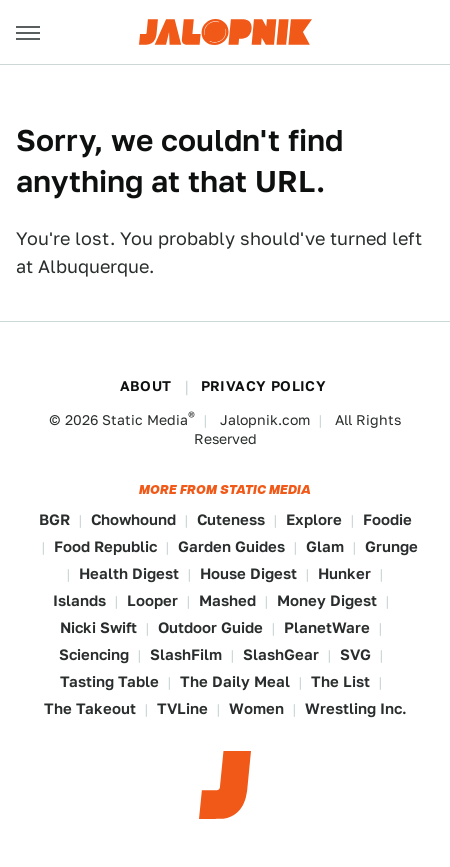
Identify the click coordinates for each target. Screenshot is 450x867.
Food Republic (105, 546)
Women (256, 708)
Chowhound (133, 519)
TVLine (182, 708)
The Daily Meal (235, 681)
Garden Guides (231, 546)
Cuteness (231, 519)
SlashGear (281, 654)
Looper (152, 600)
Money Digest (327, 600)
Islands (79, 600)
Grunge (391, 546)
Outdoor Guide (210, 627)
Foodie (387, 519)
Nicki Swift (98, 627)
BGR (54, 519)
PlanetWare (327, 627)
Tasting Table (109, 681)
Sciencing (94, 654)
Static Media (145, 420)
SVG (355, 654)
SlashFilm (186, 654)
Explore (314, 519)
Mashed (227, 600)
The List (340, 681)
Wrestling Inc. (356, 708)
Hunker (344, 573)
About (146, 386)
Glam (325, 546)
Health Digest (129, 573)
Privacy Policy (264, 386)
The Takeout (90, 708)
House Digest (248, 573)
